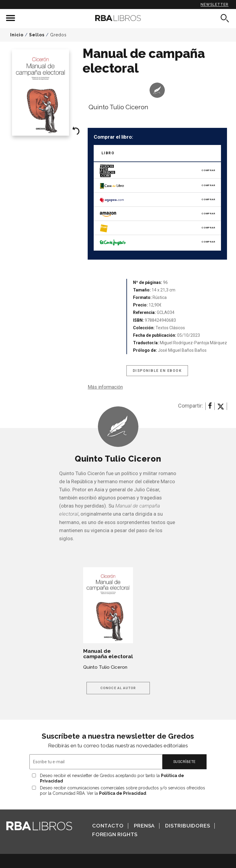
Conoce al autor (118, 688)
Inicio (17, 35)
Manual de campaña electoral (108, 654)
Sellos (37, 35)
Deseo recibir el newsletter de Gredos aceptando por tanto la (112, 778)
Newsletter (215, 5)
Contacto (108, 826)
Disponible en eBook (157, 371)
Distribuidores (188, 826)
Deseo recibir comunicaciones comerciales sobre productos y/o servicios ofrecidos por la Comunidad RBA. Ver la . (123, 791)
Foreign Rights (115, 834)
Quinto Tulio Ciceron (118, 107)
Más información (105, 387)
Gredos (58, 35)
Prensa (144, 826)
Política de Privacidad (123, 793)
